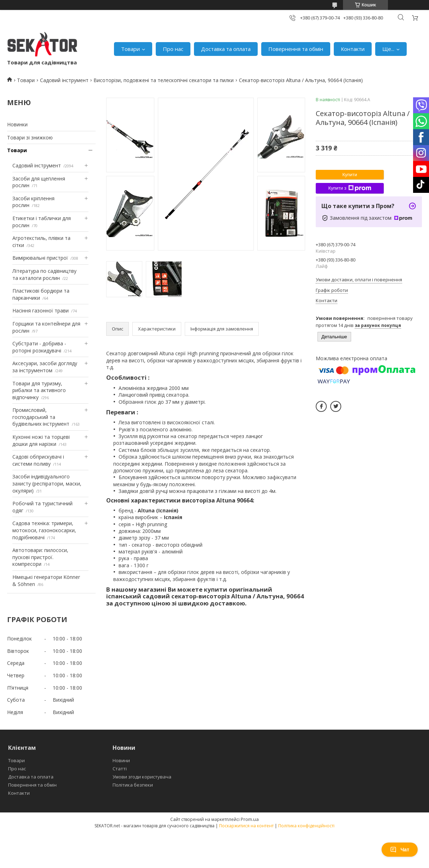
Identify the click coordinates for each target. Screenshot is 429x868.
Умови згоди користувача (142, 777)
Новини (121, 760)
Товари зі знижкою (30, 137)
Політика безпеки (133, 785)
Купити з (350, 188)
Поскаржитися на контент (246, 826)
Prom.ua (250, 819)
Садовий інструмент (64, 80)
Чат (400, 850)
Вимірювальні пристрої (40, 258)
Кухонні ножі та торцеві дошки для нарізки (41, 440)
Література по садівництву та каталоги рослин (44, 274)
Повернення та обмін (296, 49)
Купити (350, 175)
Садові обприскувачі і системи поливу (38, 460)
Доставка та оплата (226, 49)
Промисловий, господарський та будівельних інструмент (41, 417)
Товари (130, 49)
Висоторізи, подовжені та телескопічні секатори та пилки (164, 80)
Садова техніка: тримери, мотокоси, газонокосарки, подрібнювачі (44, 530)
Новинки (17, 124)
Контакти (353, 49)
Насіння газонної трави (41, 311)
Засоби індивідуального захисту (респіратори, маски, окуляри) (47, 483)
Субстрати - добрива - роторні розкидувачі (39, 347)
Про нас (173, 49)
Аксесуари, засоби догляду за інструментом (45, 367)
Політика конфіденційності (306, 826)
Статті (120, 769)
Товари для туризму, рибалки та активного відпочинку (39, 390)
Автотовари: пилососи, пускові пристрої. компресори (40, 557)
